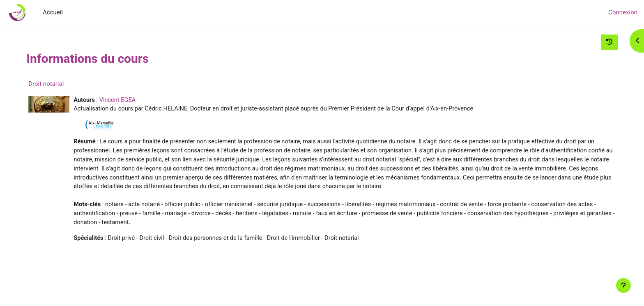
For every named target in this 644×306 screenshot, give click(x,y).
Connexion (623, 12)
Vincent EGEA (133, 100)
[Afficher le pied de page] (623, 285)
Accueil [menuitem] (53, 12)
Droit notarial (61, 84)
